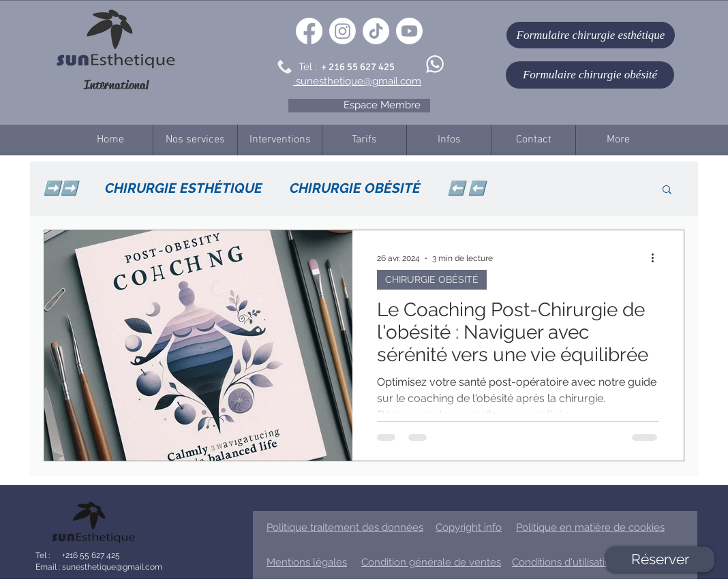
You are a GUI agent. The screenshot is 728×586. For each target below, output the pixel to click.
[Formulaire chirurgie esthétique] (591, 35)
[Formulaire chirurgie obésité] (590, 75)
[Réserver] (660, 559)
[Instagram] (343, 31)
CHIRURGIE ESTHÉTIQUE (184, 188)
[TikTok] (376, 31)
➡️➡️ (61, 188)
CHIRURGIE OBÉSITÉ (355, 188)
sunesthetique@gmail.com (111, 567)
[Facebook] (309, 31)
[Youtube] (409, 31)
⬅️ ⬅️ (467, 188)
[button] (667, 190)
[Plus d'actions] (657, 258)
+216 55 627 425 (90, 555)
